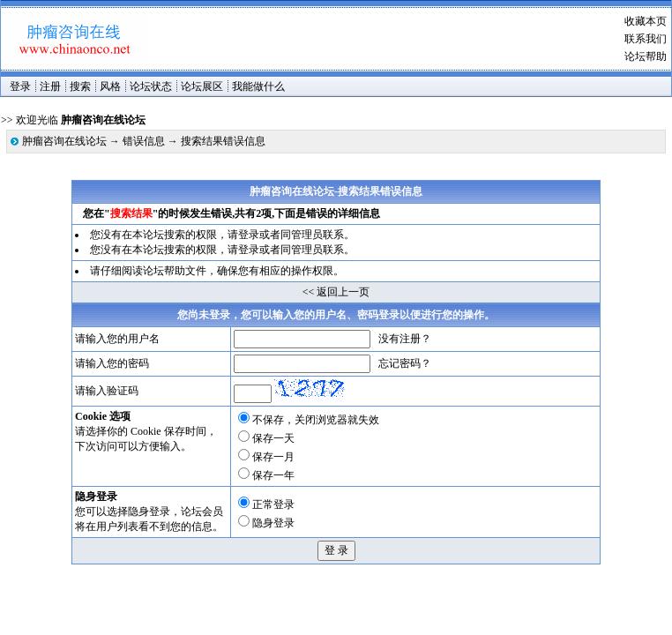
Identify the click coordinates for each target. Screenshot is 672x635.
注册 (50, 86)
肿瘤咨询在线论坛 (64, 141)
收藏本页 (646, 21)
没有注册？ (405, 339)
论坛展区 (202, 86)
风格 (110, 86)
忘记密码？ (405, 363)
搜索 (80, 86)
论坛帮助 (646, 56)
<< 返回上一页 (336, 292)
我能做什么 (258, 86)
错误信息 (144, 141)
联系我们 (646, 39)
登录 (20, 86)
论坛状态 (151, 86)
